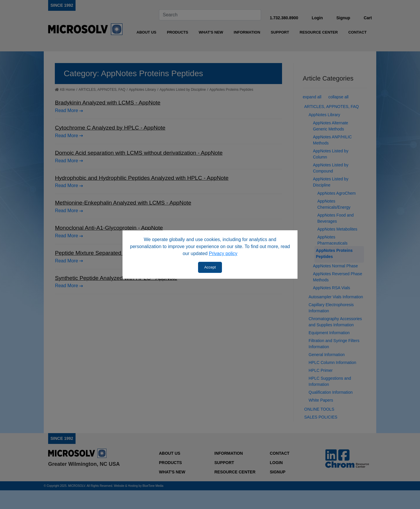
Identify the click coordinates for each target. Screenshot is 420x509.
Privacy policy (223, 253)
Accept (210, 267)
